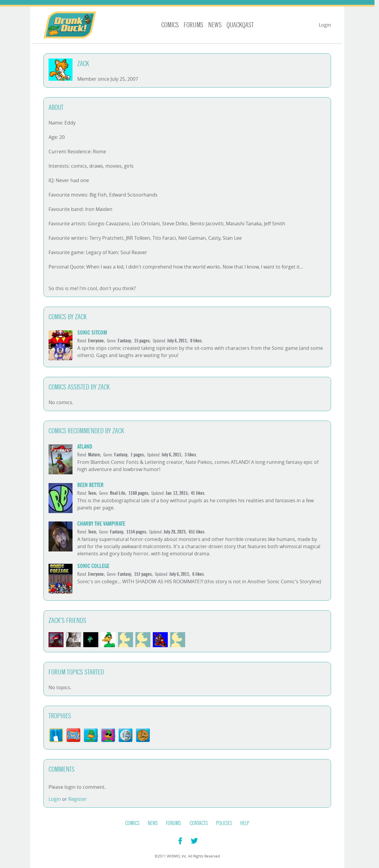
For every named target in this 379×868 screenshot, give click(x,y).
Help (245, 823)
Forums (194, 25)
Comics (170, 25)
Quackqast (240, 25)
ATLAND (85, 447)
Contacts (199, 823)
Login (325, 25)
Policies (224, 823)
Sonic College (93, 566)
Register (78, 799)
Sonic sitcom (92, 333)
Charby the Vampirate (101, 524)
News (215, 25)
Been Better (90, 485)
